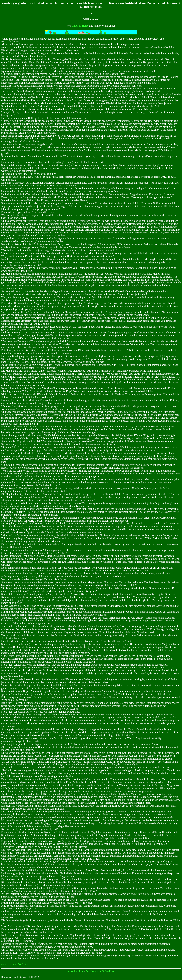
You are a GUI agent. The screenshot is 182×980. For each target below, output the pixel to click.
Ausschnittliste (76, 971)
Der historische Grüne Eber (100, 971)
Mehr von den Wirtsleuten (15, 964)
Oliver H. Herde (80, 26)
